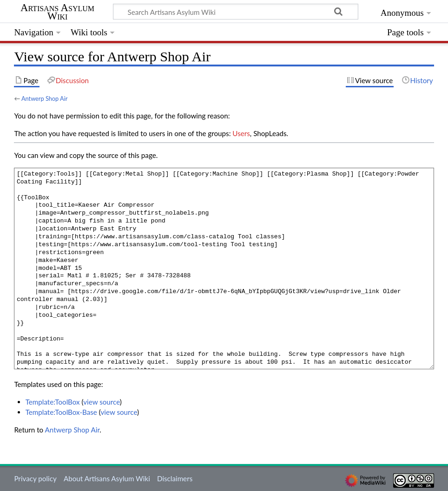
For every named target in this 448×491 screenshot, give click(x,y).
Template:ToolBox (53, 402)
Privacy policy (35, 478)
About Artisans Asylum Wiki (107, 478)
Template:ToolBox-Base (61, 412)
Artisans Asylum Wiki (57, 12)
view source (102, 402)
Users (241, 133)
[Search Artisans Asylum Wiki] (236, 12)
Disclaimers (175, 478)
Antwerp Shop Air (44, 98)
